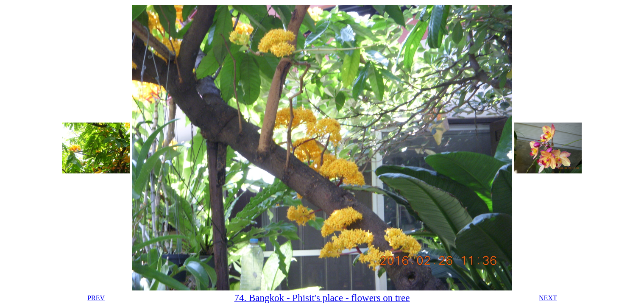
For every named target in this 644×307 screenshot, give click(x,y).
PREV (96, 298)
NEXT (548, 298)
